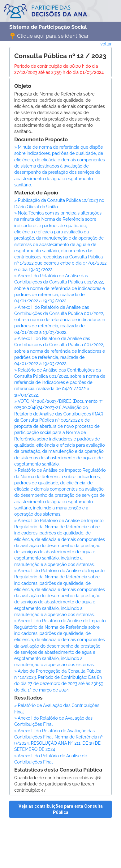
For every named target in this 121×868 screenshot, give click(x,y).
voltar (106, 44)
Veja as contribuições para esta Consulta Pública (61, 809)
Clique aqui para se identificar (49, 35)
